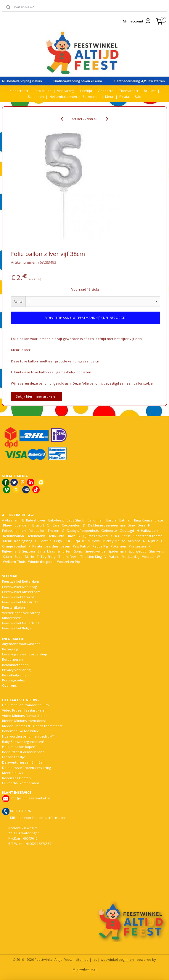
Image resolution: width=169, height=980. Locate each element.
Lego (57, 541)
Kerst (126, 536)
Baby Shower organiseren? (23, 742)
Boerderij (22, 525)
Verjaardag (66, 91)
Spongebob (137, 551)
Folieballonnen (14, 531)
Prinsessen (137, 546)
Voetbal (148, 557)
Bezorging (10, 649)
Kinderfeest (19, 91)
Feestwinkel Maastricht (20, 602)
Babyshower (36, 520)
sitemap (82, 959)
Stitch (7, 557)
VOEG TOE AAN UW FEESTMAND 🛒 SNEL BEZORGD (85, 318)
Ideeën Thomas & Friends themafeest (32, 726)
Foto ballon (43, 91)
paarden (51, 546)
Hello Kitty (56, 536)
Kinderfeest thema (148, 536)
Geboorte (106, 91)
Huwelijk (73, 536)
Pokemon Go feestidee (21, 731)
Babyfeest (56, 520)
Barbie (111, 520)
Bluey (7, 525)
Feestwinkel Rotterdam (21, 581)
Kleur (109, 97)
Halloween (149, 531)
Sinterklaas (46, 551)
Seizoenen (91, 97)
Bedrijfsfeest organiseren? (23, 752)
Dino (131, 525)
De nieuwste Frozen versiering (26, 768)
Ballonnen (36, 97)
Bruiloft (150, 91)
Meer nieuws (12, 773)
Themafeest (129, 91)
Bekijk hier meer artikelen (37, 396)
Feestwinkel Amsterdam (21, 592)
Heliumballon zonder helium (25, 705)
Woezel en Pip (69, 562)
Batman (125, 520)
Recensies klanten (16, 778)
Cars (56, 525)
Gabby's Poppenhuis (82, 531)
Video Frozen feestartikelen (24, 710)
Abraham (12, 520)
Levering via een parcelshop (25, 654)
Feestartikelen (13, 607)
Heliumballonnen (63, 97)
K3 (116, 536)
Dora (141, 525)
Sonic (78, 551)
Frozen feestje (14, 757)
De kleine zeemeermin (106, 525)
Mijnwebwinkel (84, 969)
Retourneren (12, 659)
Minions (134, 541)
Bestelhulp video (15, 675)
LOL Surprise (75, 541)
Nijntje (153, 541)
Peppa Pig (100, 546)
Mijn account (137, 21)
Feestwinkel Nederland (20, 623)
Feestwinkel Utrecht (18, 597)
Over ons (9, 685)
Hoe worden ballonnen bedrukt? (28, 736)
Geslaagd (127, 531)
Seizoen (29, 551)
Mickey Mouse (114, 541)
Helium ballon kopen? (19, 747)
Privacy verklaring (16, 670)
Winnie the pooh (41, 562)
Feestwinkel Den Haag (20, 587)
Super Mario (24, 557)
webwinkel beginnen (117, 959)
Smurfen (64, 551)
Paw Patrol (81, 546)
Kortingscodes (13, 680)
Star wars (156, 551)
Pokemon (118, 546)
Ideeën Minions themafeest (24, 721)
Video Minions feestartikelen (25, 716)
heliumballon (13, 536)
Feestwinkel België (17, 628)
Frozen (54, 531)
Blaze (158, 520)
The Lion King (91, 557)
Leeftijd (86, 91)
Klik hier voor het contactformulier (38, 818)
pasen (65, 546)
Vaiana (114, 557)
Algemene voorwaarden (21, 644)
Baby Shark (75, 520)
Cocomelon (71, 525)
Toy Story (48, 557)
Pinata (124, 97)
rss (95, 959)
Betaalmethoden (15, 665)
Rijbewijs (9, 551)
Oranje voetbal (14, 546)
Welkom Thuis (14, 562)
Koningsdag (23, 541)
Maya (96, 541)
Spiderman (117, 551)
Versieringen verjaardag (21, 613)
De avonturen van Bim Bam (24, 762)
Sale (138, 97)
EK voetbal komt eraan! (20, 783)
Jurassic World (97, 536)
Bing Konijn (143, 520)
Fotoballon (37, 531)
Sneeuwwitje (95, 551)
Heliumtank (36, 536)
